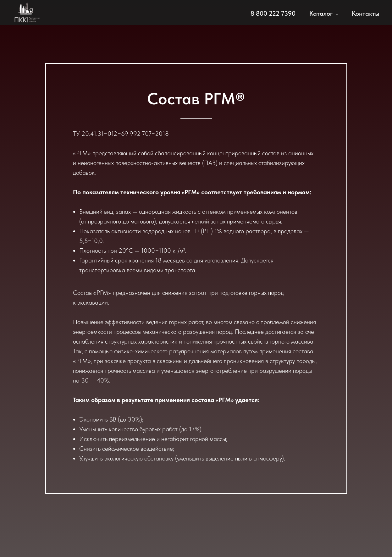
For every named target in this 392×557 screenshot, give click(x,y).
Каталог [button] (322, 13)
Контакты (366, 13)
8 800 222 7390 (273, 13)
